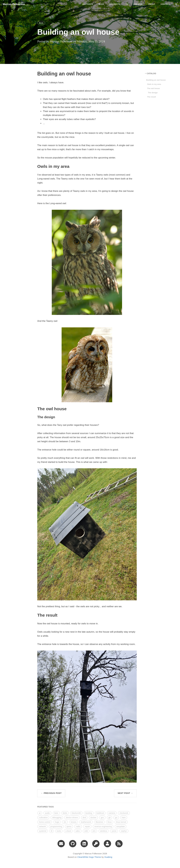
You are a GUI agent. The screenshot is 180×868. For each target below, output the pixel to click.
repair (87, 826)
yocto (114, 831)
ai (40, 813)
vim (94, 831)
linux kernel (121, 822)
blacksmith (76, 813)
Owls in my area (154, 84)
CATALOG (151, 73)
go (116, 818)
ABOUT (152, 4)
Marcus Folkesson (14, 4)
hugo (57, 822)
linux (110, 822)
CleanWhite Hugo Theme (89, 857)
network (42, 826)
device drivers (72, 818)
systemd (43, 831)
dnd (84, 818)
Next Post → (125, 793)
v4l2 (86, 831)
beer (56, 813)
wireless (104, 831)
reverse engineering (103, 826)
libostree (99, 822)
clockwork (124, 813)
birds (65, 813)
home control (45, 822)
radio (78, 826)
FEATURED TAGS (45, 807)
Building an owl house (156, 80)
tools (59, 831)
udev (78, 831)
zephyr (124, 831)
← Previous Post (51, 793)
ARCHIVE (138, 4)
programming (56, 826)
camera (112, 813)
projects (115, 4)
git (109, 818)
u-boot (68, 831)
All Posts (88, 4)
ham (124, 818)
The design (153, 93)
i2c (65, 822)
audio (47, 813)
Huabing (108, 857)
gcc (102, 818)
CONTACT (165, 4)
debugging (57, 818)
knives (74, 822)
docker (93, 818)
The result (151, 97)
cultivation (43, 818)
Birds (41, 23)
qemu (69, 826)
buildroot (100, 813)
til (127, 4)
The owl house (153, 88)
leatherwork (86, 822)
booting (89, 813)
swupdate (121, 826)
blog (101, 4)
